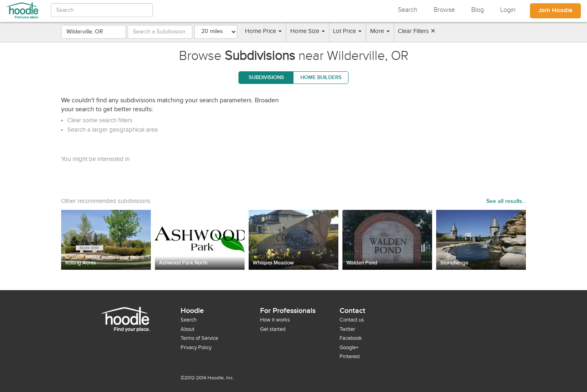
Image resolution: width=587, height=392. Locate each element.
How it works (275, 320)
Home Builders (321, 77)
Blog (478, 10)
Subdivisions (266, 77)
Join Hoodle (555, 11)
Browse (444, 10)
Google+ (349, 348)
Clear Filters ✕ (417, 31)
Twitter (347, 329)
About (188, 329)
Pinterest (350, 357)
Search (408, 10)
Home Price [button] (263, 31)
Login (508, 10)
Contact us (352, 320)
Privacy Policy (196, 348)
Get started (273, 329)
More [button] (380, 31)
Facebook (351, 338)
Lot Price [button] (347, 31)
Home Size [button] (308, 31)
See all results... (506, 201)
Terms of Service (199, 338)
